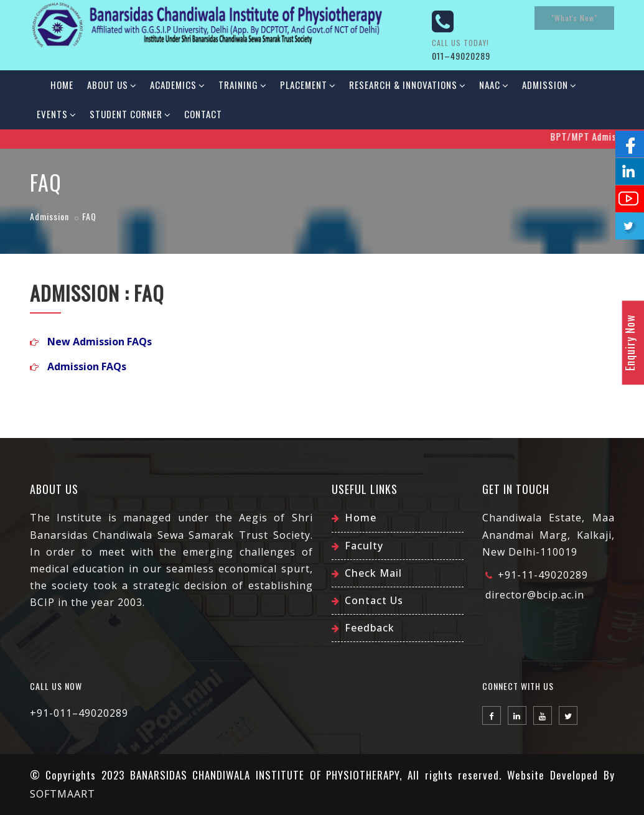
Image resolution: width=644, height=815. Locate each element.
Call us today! (460, 43)
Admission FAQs (87, 366)
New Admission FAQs (100, 342)
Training (242, 85)
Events (56, 114)
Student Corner (130, 114)
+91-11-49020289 (543, 575)
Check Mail (373, 573)
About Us (112, 85)
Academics (177, 85)
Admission (549, 85)
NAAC (494, 85)
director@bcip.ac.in (535, 595)
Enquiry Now (630, 342)
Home (62, 85)
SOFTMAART (63, 794)
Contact (203, 114)
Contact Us (374, 600)
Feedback (370, 628)
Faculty (364, 546)
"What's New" (574, 18)
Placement (308, 85)
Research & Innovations (407, 85)
